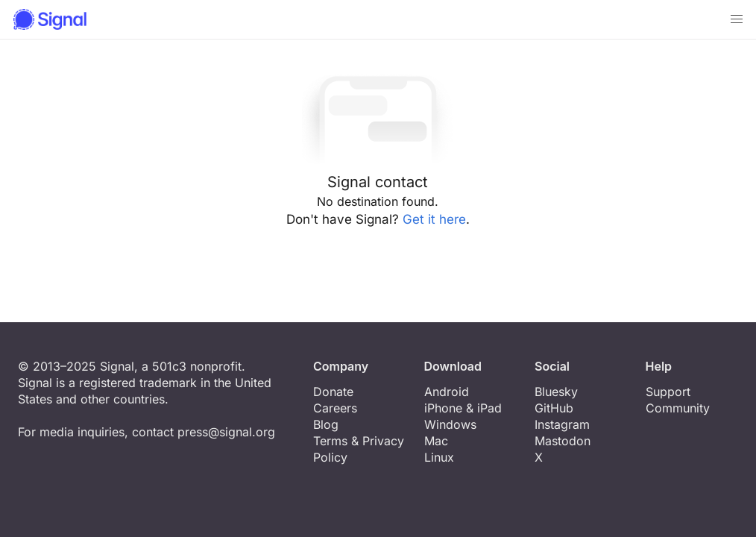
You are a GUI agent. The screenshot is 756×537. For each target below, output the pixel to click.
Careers (335, 408)
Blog (326, 424)
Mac (436, 441)
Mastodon (563, 441)
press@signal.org (226, 432)
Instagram (562, 424)
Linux (439, 457)
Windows (450, 424)
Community (678, 408)
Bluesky (556, 392)
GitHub (554, 408)
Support (668, 392)
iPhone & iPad (463, 408)
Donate (333, 392)
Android (447, 392)
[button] (737, 19)
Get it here (434, 219)
